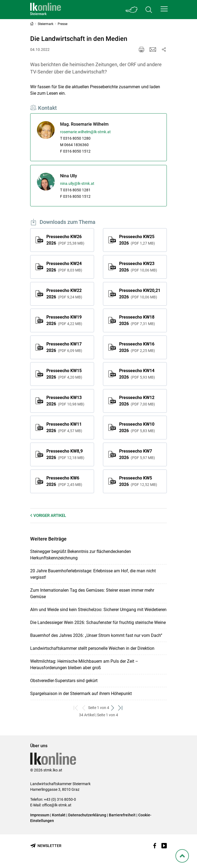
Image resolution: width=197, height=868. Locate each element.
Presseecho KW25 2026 (137, 240)
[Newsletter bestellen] (46, 846)
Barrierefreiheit (122, 815)
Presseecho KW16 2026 (137, 347)
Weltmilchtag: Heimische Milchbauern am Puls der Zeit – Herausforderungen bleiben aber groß (84, 664)
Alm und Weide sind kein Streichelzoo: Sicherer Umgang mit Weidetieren (98, 610)
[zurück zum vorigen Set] (84, 708)
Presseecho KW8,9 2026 (65, 454)
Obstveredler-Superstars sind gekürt (64, 681)
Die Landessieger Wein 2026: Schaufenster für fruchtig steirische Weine (98, 622)
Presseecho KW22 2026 (64, 294)
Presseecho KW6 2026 (64, 481)
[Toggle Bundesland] (132, 10)
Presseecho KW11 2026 (64, 427)
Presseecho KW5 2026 (138, 481)
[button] (164, 9)
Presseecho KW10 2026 (137, 427)
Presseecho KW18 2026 (137, 320)
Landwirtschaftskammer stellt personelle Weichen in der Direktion (92, 648)
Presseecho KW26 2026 (65, 240)
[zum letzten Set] (121, 708)
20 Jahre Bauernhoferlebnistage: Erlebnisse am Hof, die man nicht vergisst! (93, 574)
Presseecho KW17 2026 (64, 347)
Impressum (40, 815)
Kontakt (59, 815)
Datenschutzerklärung (87, 815)
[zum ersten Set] (76, 708)
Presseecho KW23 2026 (138, 267)
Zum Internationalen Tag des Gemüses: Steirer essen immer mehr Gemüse (92, 593)
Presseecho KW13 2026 (65, 401)
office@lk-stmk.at (57, 805)
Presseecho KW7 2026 (137, 454)
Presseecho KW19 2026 (64, 320)
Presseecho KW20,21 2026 (140, 294)
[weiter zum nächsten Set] (113, 708)
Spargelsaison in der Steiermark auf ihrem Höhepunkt (81, 694)
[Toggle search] (149, 10)
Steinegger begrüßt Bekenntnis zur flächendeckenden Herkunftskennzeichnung (81, 555)
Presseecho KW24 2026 (64, 267)
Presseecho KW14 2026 (137, 374)
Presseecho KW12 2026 (137, 401)
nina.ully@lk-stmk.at (77, 184)
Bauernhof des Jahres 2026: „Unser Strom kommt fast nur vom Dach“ (96, 635)
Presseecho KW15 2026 (64, 374)
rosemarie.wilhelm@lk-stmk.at (85, 132)
